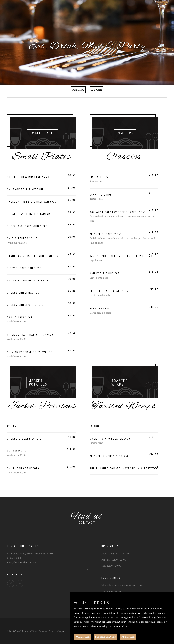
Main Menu (78, 90)
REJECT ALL (128, 637)
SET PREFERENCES (106, 637)
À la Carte (97, 90)
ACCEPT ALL (83, 637)
